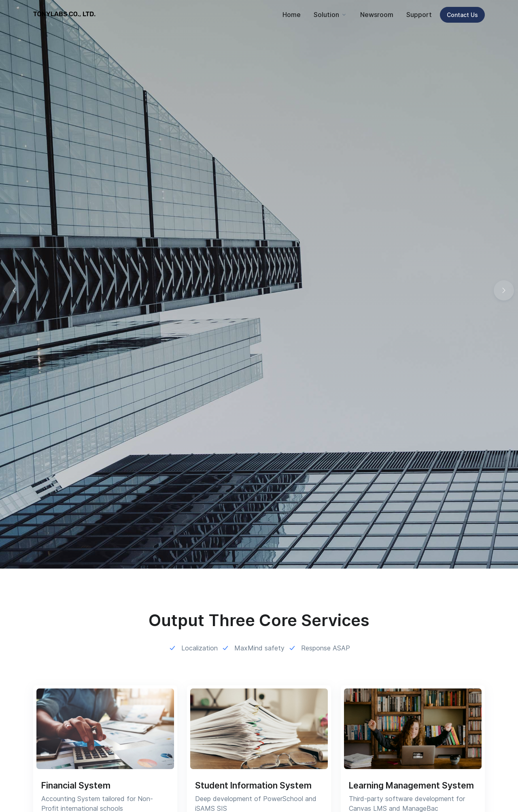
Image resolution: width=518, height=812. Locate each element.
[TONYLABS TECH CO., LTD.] (66, 15)
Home (292, 15)
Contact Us (462, 15)
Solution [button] (326, 15)
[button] (504, 290)
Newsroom (377, 15)
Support (419, 15)
